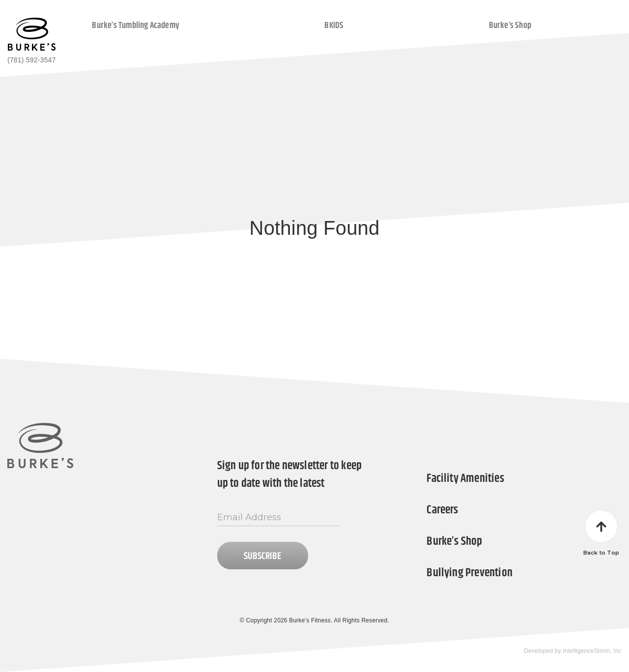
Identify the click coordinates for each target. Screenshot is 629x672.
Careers (442, 510)
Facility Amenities (465, 478)
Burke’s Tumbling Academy (136, 25)
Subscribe (262, 556)
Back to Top (601, 533)
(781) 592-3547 (31, 60)
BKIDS (334, 25)
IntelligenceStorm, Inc (592, 651)
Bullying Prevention (470, 573)
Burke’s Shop (510, 25)
